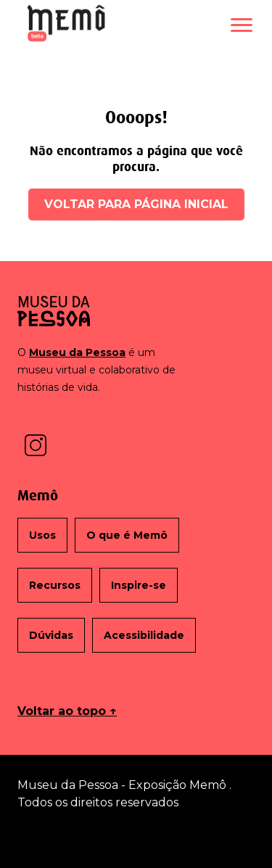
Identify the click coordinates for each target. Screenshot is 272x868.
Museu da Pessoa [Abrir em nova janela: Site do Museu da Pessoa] (77, 352)
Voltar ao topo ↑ (67, 711)
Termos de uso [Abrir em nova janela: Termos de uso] (136, 837)
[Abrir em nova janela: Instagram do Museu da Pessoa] (36, 444)
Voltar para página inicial (136, 204)
